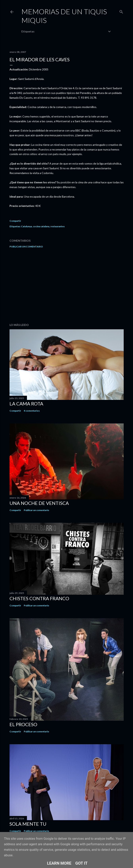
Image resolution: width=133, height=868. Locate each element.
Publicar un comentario (26, 247)
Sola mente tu (28, 824)
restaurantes (57, 226)
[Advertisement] (67, 286)
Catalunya (26, 226)
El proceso (23, 724)
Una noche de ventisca (39, 503)
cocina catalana (41, 226)
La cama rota (26, 404)
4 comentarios (32, 411)
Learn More (59, 863)
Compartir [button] (15, 221)
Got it (81, 863)
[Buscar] (121, 11)
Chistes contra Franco (39, 598)
